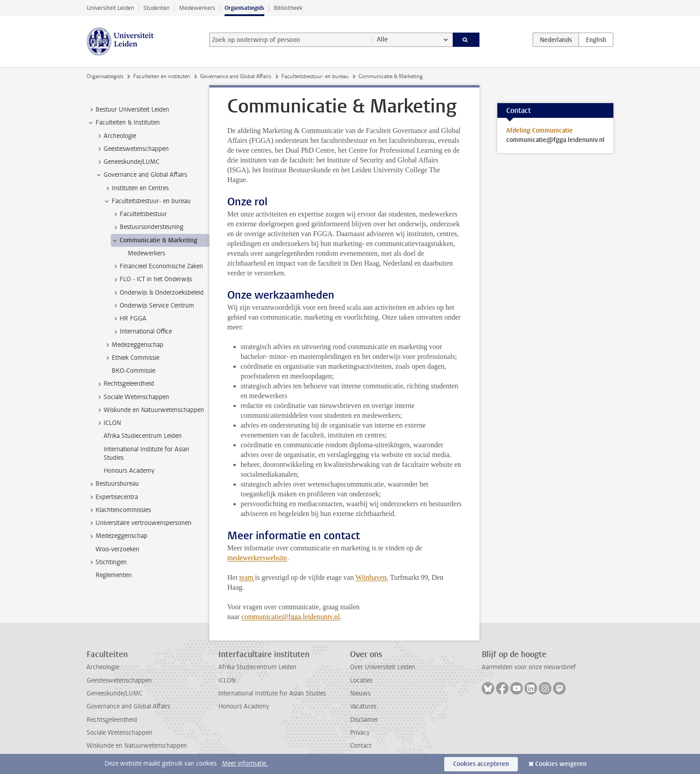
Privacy (360, 733)
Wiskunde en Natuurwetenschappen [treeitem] (150, 410)
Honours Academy (244, 706)
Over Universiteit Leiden (383, 667)
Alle (382, 40)
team (247, 577)
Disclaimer (364, 720)
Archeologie (103, 667)
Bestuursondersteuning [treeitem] (147, 227)
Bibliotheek (288, 8)
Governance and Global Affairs (235, 76)
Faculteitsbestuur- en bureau (315, 76)
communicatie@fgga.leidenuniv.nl (291, 617)
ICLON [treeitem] (108, 423)
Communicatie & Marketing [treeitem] (154, 241)
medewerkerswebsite (257, 558)
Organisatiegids (244, 8)
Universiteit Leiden (110, 8)
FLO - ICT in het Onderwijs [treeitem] (152, 279)
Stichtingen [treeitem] (107, 562)
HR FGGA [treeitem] (129, 319)
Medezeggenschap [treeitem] (133, 345)
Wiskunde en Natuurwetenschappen (137, 746)
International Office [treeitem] (142, 332)
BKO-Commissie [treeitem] (133, 371)
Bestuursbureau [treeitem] (113, 484)
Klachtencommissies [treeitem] (119, 510)
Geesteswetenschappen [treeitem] (132, 149)
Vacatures (363, 706)
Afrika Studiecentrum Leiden (257, 667)
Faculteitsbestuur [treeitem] (139, 214)
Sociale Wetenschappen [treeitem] (132, 397)
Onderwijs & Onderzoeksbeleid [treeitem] (157, 293)
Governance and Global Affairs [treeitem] (141, 175)
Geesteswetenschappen (119, 680)
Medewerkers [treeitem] (146, 253)
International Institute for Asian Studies (272, 693)
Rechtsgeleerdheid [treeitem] (125, 384)
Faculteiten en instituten (162, 76)
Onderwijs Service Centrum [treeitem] (153, 306)
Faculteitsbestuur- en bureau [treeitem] (147, 201)
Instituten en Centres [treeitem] (136, 188)
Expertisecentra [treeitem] (112, 497)
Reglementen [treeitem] (114, 575)
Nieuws (360, 693)
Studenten (156, 8)
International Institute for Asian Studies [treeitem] (146, 454)
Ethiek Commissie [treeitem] (131, 358)
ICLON (227, 680)
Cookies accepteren (481, 764)
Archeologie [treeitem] (116, 136)
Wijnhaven (371, 577)
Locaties (361, 680)
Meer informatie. (245, 764)
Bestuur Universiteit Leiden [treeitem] (128, 110)
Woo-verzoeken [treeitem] (117, 549)
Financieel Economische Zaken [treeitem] (157, 266)
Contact (361, 746)
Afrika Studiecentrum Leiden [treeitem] (143, 436)
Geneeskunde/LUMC (115, 693)
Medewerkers (197, 8)
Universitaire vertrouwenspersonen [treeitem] (139, 523)
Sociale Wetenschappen (119, 733)
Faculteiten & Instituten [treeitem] (123, 123)
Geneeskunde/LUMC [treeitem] (127, 162)
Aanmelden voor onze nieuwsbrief (529, 667)
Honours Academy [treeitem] (129, 471)
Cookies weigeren (561, 764)
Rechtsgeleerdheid (112, 720)
